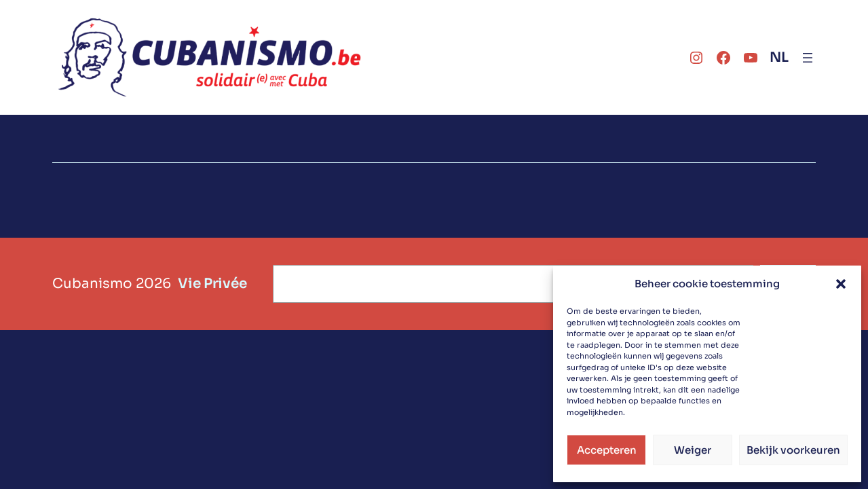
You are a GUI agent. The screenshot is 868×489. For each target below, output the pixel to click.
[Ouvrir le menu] (808, 58)
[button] (841, 284)
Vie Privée (212, 284)
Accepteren (607, 450)
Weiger (693, 450)
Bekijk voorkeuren (793, 450)
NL (779, 57)
